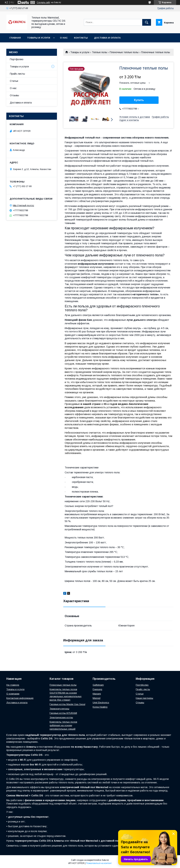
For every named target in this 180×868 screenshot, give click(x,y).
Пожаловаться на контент (99, 863)
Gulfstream (98, 685)
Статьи (14, 81)
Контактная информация (20, 698)
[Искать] (147, 22)
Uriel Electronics (101, 703)
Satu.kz (105, 860)
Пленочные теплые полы (124, 52)
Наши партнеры (144, 698)
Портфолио (17, 59)
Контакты (81, 38)
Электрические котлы (61, 717)
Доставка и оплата (107, 38)
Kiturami (97, 694)
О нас (64, 38)
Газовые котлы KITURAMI (63, 713)
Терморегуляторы (59, 709)
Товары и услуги (39, 38)
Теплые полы (100, 52)
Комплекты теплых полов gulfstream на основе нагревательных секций (63, 725)
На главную (13, 685)
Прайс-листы (17, 74)
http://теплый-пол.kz (23, 205)
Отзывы (14, 95)
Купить (139, 100)
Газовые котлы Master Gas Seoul (67, 704)
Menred (97, 698)
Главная (15, 38)
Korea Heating (100, 707)
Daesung (97, 689)
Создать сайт (43, 2)
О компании (13, 694)
